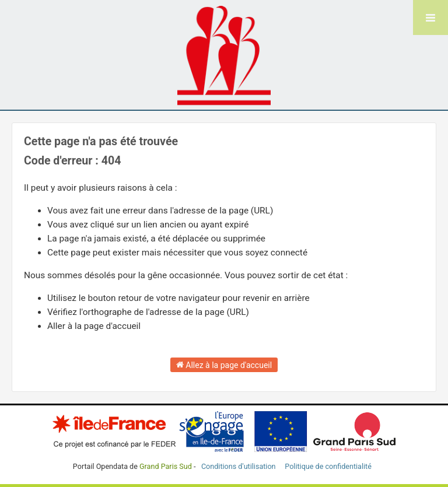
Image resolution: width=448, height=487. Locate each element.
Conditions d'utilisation (239, 466)
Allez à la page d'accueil (224, 365)
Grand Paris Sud (166, 466)
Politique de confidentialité (328, 466)
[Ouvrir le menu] (430, 17)
